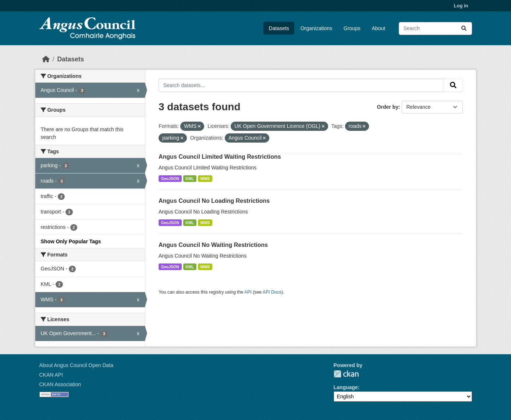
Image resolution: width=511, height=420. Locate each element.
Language (346, 387)
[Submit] (464, 28)
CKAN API (51, 375)
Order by (388, 107)
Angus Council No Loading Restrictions (214, 201)
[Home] (46, 59)
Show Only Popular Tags (71, 241)
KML (190, 179)
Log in (461, 6)
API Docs (272, 292)
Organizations (316, 28)
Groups (352, 28)
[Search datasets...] (435, 28)
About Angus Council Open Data (77, 365)
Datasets (279, 28)
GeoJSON (170, 179)
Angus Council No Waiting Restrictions (213, 245)
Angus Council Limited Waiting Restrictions (220, 157)
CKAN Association (60, 384)
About (379, 28)
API (248, 292)
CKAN (346, 374)
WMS (205, 179)
